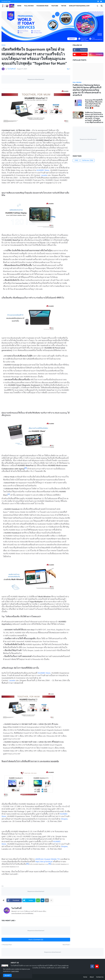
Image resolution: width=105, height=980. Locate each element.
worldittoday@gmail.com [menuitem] (79, 6)
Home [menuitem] (19, 6)
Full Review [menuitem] (29, 6)
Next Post (66, 945)
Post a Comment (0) (36, 940)
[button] (98, 6)
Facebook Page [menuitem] (42, 6)
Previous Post (7, 945)
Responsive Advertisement (36, 79)
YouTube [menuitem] (55, 6)
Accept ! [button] (7, 975)
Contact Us (100, 977)
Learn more (15, 971)
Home (3, 45)
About (92, 977)
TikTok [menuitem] (64, 6)
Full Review (88, 160)
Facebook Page (6, 1)
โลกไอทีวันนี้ (16, 908)
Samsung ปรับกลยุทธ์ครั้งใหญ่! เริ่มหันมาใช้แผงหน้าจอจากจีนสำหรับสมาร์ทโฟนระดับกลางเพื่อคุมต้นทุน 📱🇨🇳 (94, 104)
